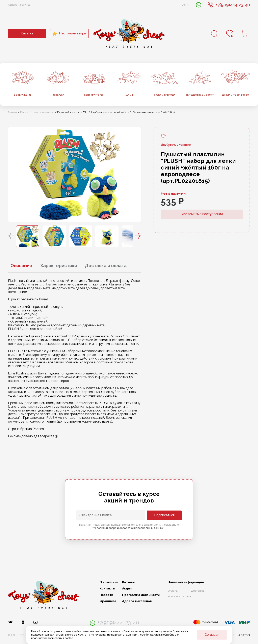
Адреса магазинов (19, 5)
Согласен (212, 635)
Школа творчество (235, 95)
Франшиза (108, 601)
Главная (13, 112)
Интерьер (58, 95)
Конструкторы (94, 95)
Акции (127, 589)
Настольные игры (69, 34)
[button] (11, 236)
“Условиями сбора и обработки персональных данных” (129, 528)
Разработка (235, 635)
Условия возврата (179, 596)
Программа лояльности (141, 595)
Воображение (23, 95)
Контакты (107, 589)
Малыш (129, 95)
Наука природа (165, 95)
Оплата (173, 591)
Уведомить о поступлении (202, 214)
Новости (106, 595)
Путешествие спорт (200, 95)
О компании (109, 582)
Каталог (27, 33)
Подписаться (165, 515)
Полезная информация (186, 582)
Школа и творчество (43, 112)
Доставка (197, 591)
